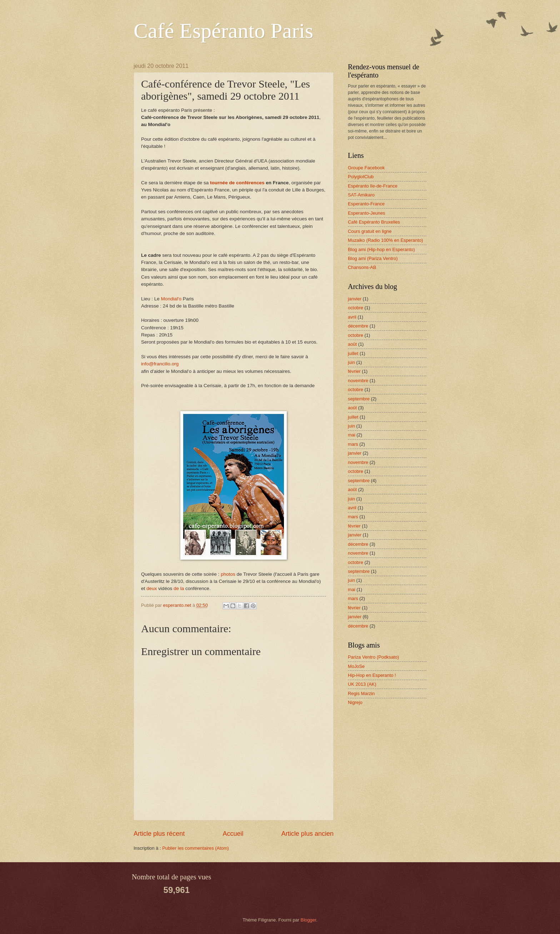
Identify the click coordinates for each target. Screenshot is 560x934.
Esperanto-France (366, 204)
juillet (353, 353)
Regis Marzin (361, 693)
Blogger (309, 920)
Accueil (233, 834)
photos (228, 574)
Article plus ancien (307, 834)
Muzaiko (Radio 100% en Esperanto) (385, 240)
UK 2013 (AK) (362, 684)
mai (352, 435)
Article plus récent (159, 834)
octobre (356, 308)
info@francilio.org (160, 364)
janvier (355, 299)
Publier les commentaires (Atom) (196, 848)
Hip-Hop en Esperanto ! (372, 675)
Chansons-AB (362, 267)
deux (152, 588)
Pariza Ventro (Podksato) (373, 657)
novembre (358, 381)
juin (351, 362)
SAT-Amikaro (361, 195)
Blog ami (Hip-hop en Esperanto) (381, 249)
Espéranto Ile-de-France (373, 186)
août (352, 344)
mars (353, 444)
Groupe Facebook (366, 168)
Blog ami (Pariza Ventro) (373, 258)
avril (352, 317)
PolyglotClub (361, 177)
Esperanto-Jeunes (367, 213)
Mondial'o (171, 299)
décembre (358, 326)
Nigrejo (355, 702)
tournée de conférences (237, 183)
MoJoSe (356, 666)
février (354, 371)
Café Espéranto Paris (223, 31)
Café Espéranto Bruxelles (374, 222)
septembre (359, 399)
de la (179, 588)
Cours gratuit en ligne (370, 231)
